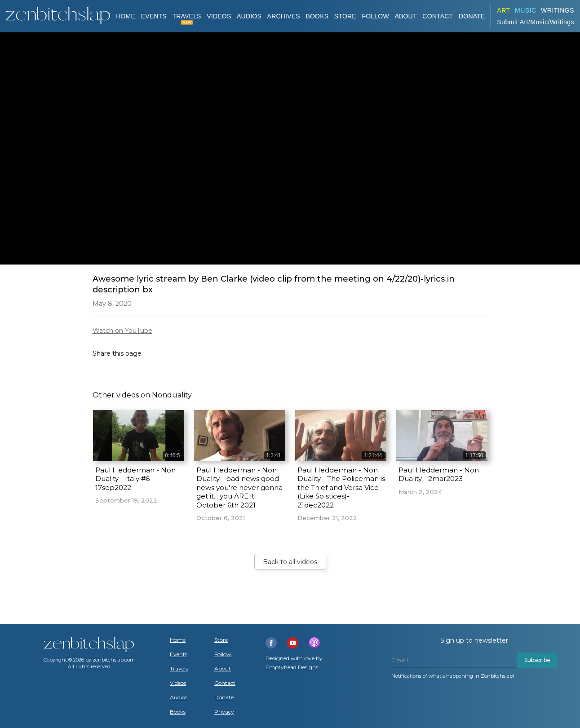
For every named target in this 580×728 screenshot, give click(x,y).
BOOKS (317, 16)
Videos (178, 683)
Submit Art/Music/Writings (536, 22)
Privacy (224, 712)
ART (503, 10)
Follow (375, 16)
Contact (438, 16)
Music (526, 10)
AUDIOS (249, 16)
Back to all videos (290, 562)
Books (178, 712)
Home (126, 16)
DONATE (472, 16)
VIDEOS (219, 16)
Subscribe (537, 660)
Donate (224, 697)
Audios (179, 697)
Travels (179, 669)
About (405, 16)
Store (345, 16)
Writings (558, 10)
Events (154, 16)
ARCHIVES (284, 16)
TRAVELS (187, 16)
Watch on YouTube (122, 331)
